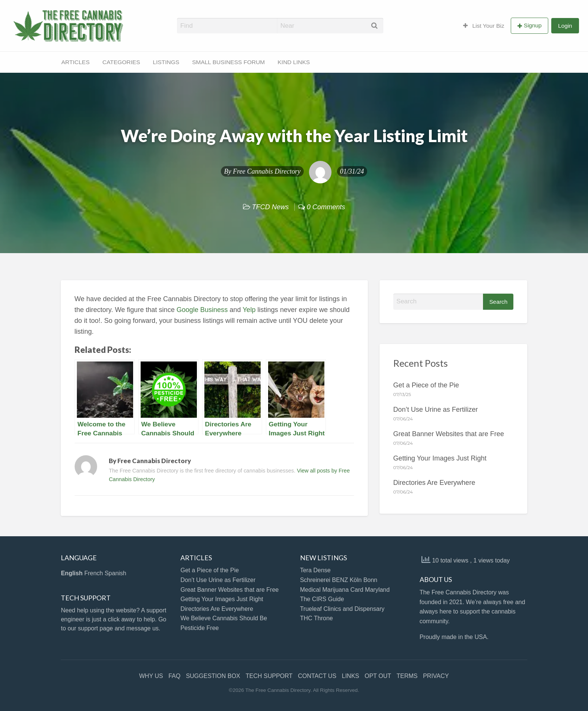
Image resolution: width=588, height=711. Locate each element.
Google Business (202, 310)
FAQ (174, 676)
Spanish (115, 573)
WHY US (151, 676)
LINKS (351, 676)
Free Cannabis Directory (267, 171)
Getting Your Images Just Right (440, 458)
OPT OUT (378, 676)
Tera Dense (315, 570)
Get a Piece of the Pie (426, 385)
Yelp (249, 310)
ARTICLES (76, 62)
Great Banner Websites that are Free (449, 434)
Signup (533, 25)
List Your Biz (484, 26)
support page (95, 628)
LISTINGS (166, 62)
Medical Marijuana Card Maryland (345, 590)
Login (565, 26)
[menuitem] (484, 25)
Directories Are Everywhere (434, 483)
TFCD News (270, 207)
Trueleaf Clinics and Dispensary (342, 609)
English (72, 573)
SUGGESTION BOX (213, 676)
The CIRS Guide (322, 599)
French (94, 573)
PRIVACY (436, 676)
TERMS (407, 676)
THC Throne (316, 618)
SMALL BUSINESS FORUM (228, 62)
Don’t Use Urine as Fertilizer (436, 409)
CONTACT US (317, 676)
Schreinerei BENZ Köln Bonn (339, 580)
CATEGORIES (121, 62)
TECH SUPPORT (269, 676)
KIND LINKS (294, 62)
